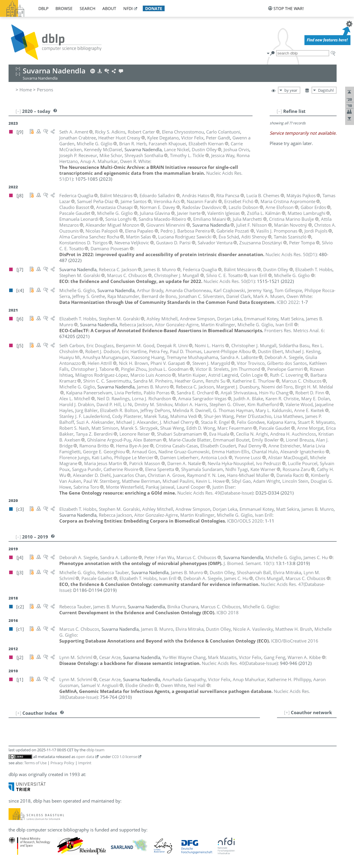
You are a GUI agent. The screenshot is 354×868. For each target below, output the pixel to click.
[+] (287, 712)
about (109, 8)
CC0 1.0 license (124, 757)
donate (154, 8)
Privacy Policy (62, 763)
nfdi (128, 8)
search (87, 8)
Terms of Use (35, 763)
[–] (279, 111)
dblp (43, 8)
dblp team (95, 750)
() (291, 254)
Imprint (85, 763)
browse (64, 8)
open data (85, 757)
